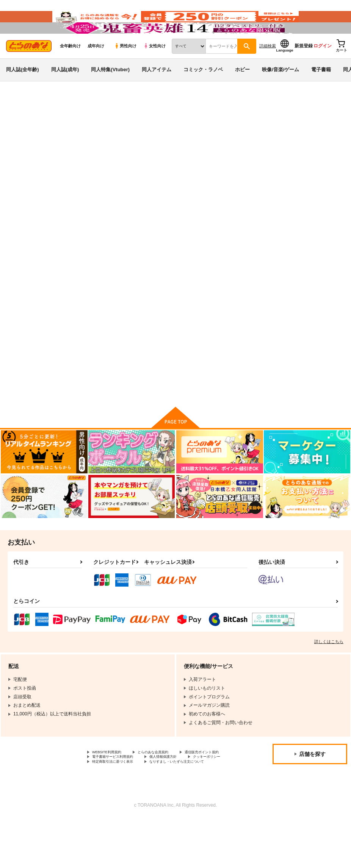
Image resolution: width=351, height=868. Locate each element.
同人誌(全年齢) (23, 92)
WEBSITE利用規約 (111, 785)
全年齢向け (70, 69)
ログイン (323, 69)
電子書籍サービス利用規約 (181, 791)
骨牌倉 (230, 161)
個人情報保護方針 (110, 798)
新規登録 (304, 69)
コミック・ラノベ (203, 92)
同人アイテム (157, 92)
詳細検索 (268, 69)
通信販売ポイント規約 (115, 791)
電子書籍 (321, 92)
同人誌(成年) (65, 92)
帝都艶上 (161, 161)
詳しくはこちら (329, 673)
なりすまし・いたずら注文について (128, 810)
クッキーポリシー (163, 798)
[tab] (109, 237)
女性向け (154, 69)
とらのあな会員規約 (168, 785)
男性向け (125, 69)
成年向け (96, 69)
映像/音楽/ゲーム (280, 92)
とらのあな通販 (20, 125)
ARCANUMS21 (202, 161)
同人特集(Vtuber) (110, 92)
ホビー (242, 92)
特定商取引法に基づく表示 (119, 804)
